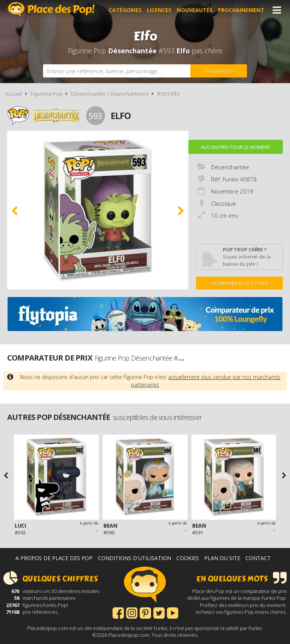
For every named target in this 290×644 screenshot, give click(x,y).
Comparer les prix (240, 283)
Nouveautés (195, 10)
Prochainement (241, 10)
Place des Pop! (51, 9)
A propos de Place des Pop (54, 558)
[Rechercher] (219, 71)
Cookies (188, 558)
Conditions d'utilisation (134, 558)
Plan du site (222, 558)
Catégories (125, 10)
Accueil (14, 94)
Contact (258, 558)
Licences (159, 10)
